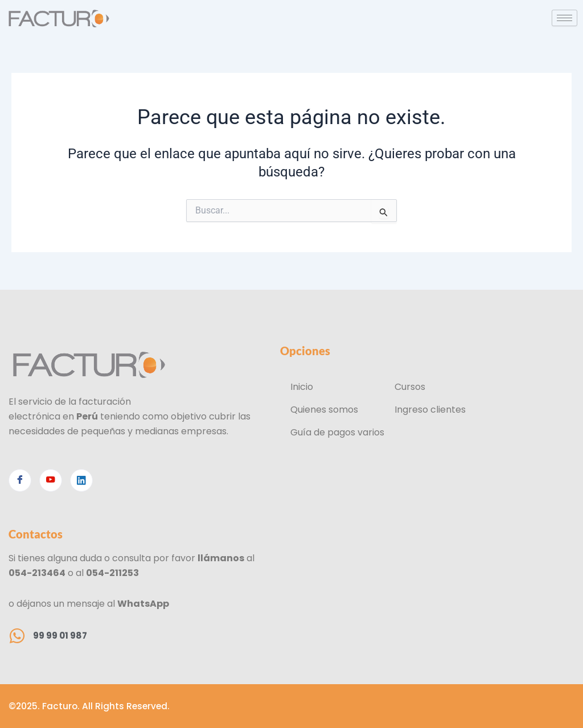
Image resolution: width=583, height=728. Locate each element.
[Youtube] (51, 480)
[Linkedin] (81, 480)
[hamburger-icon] (564, 18)
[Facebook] (20, 480)
